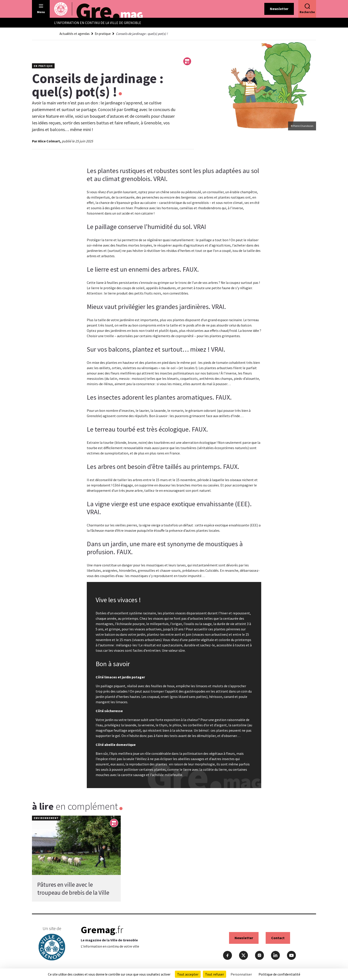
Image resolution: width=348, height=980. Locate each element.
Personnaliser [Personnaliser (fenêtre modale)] (241, 974)
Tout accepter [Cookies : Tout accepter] (188, 974)
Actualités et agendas (75, 34)
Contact (278, 938)
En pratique (103, 34)
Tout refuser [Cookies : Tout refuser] (215, 974)
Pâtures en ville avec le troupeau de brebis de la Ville (73, 888)
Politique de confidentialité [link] (279, 974)
